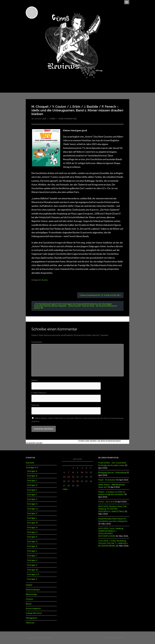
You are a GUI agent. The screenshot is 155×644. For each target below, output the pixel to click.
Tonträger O (32, 533)
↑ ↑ (128, 638)
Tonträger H (32, 504)
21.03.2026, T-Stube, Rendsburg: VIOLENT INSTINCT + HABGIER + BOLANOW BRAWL (113, 543)
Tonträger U (32, 561)
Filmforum (30, 623)
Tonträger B (32, 476)
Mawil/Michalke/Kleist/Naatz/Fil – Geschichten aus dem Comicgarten (113, 520)
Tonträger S (32, 552)
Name (35, 381)
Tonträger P (32, 537)
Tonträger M (32, 523)
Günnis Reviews (47, 638)
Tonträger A (32, 472)
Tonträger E (32, 490)
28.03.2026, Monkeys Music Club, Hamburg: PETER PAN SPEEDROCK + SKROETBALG (113, 509)
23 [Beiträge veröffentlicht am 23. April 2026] (77, 482)
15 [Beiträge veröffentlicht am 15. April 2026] (73, 477)
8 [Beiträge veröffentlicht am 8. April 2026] (73, 473)
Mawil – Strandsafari (107, 480)
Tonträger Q (32, 542)
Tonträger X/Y (33, 575)
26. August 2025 (40, 119)
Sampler (29, 585)
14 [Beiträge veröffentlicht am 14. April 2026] (69, 477)
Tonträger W (32, 570)
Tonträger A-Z (32, 468)
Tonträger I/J (32, 509)
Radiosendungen (33, 590)
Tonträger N (32, 528)
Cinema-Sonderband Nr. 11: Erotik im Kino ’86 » (100, 295)
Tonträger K (32, 514)
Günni (54, 119)
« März (65, 490)
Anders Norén (120, 638)
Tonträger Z (32, 580)
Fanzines (29, 599)
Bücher (45, 280)
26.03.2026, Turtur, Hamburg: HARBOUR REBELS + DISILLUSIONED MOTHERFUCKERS (111, 532)
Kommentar (37, 342)
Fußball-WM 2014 (34, 614)
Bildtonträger (32, 595)
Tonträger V (32, 566)
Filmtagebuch (31, 618)
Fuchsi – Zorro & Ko (107, 502)
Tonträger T (32, 556)
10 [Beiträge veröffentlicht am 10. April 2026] (82, 473)
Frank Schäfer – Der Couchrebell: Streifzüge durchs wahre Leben (112, 465)
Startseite (30, 463)
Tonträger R (32, 547)
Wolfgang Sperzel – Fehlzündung (112, 473)
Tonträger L (32, 519)
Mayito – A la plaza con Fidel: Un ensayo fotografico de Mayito (112, 493)
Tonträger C (32, 481)
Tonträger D (32, 486)
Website (35, 406)
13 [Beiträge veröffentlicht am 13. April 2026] (64, 477)
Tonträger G (32, 500)
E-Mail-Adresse (39, 393)
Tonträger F (32, 495)
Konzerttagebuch (33, 609)
